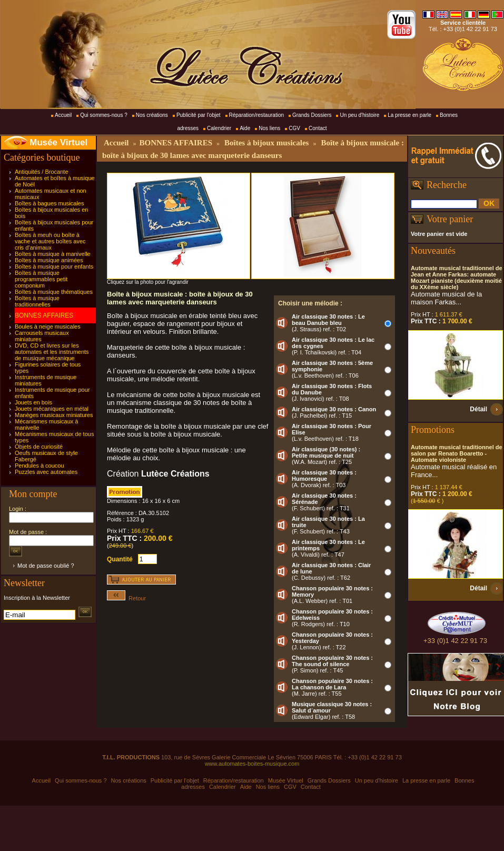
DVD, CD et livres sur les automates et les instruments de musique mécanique (52, 352)
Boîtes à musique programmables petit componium (41, 279)
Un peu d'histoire (359, 115)
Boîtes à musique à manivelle (53, 254)
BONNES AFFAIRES (44, 315)
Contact (318, 128)
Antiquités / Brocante (42, 172)
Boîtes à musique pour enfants (54, 266)
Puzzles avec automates (46, 472)
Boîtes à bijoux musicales (266, 143)
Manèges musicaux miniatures (54, 415)
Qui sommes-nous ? (103, 115)
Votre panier (450, 219)
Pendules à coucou (39, 466)
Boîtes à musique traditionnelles (37, 301)
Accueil (63, 115)
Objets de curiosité (39, 447)
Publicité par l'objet (199, 115)
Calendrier (219, 128)
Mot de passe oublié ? (46, 566)
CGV (294, 128)
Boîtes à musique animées (49, 260)
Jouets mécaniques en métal (52, 409)
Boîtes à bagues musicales (49, 203)
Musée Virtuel (58, 142)
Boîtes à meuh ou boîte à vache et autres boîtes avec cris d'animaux (50, 241)
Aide (245, 128)
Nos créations (152, 115)
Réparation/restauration (257, 115)
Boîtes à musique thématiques (54, 292)
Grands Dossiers (312, 115)
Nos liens (269, 128)
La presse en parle (409, 115)
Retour (126, 598)
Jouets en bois (33, 402)
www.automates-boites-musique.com (252, 764)
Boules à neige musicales (48, 326)
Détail (478, 409)
